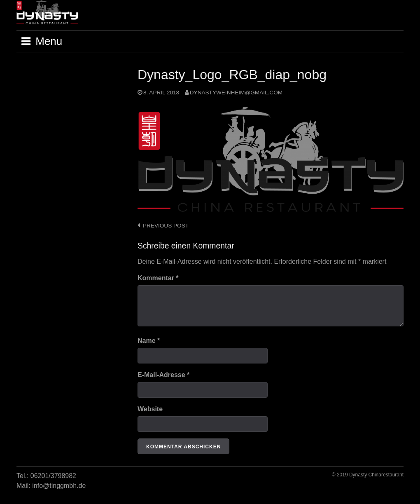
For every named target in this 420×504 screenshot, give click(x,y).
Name (149, 341)
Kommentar (158, 278)
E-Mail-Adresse (163, 375)
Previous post (166, 226)
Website (150, 409)
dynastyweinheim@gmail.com (236, 93)
